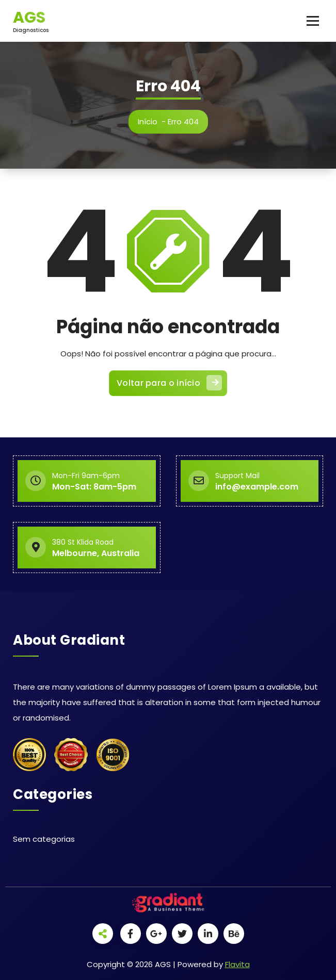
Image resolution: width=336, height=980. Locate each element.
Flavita (237, 964)
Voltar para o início (169, 383)
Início (148, 121)
